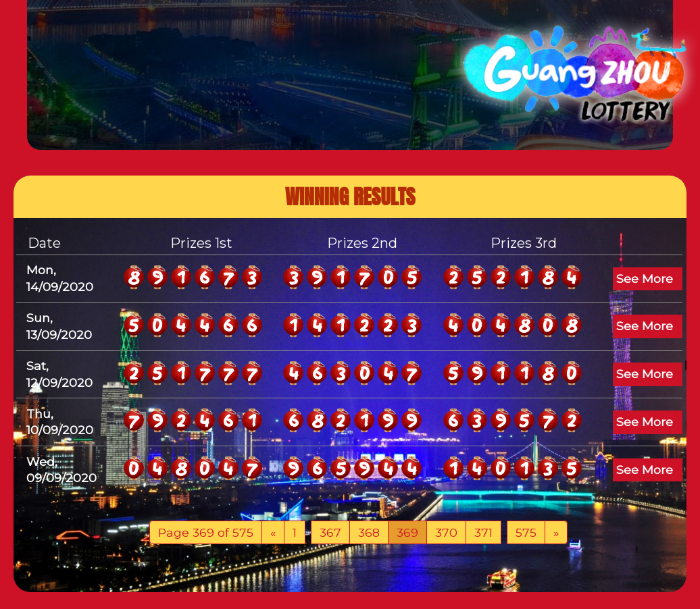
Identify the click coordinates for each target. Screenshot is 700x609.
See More (645, 279)
